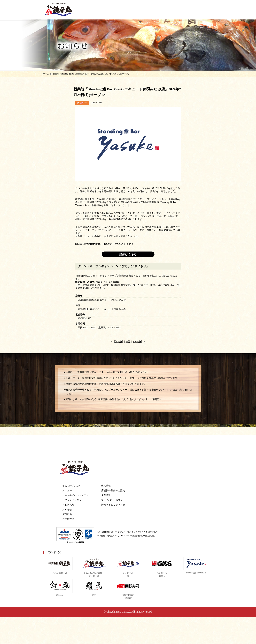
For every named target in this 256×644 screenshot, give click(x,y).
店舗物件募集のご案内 (113, 491)
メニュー (67, 491)
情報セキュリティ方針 (113, 505)
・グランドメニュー (73, 500)
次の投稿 (138, 342)
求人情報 (106, 486)
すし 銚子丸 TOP (71, 486)
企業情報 (106, 495)
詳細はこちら (128, 254)
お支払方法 (68, 519)
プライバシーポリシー (113, 500)
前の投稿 (119, 342)
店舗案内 (67, 514)
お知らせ (67, 510)
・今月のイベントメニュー (77, 495)
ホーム (46, 74)
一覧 (128, 342)
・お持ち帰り (69, 505)
